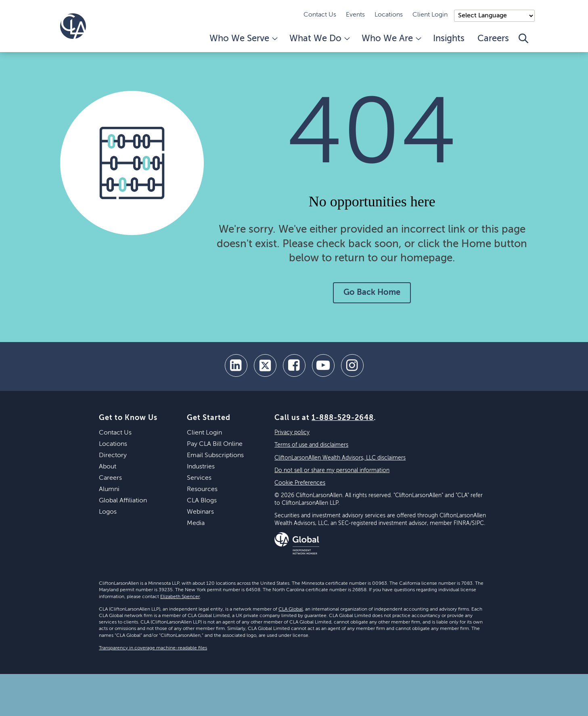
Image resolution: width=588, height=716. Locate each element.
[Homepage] (73, 26)
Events (355, 15)
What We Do (319, 39)
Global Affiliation (123, 501)
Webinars (200, 512)
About (108, 467)
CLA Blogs (202, 501)
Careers (493, 39)
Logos (108, 512)
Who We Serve (243, 39)
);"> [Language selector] (494, 16)
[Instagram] (352, 365)
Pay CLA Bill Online (215, 444)
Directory (113, 456)
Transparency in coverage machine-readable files (153, 648)
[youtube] (323, 365)
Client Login (430, 15)
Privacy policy (292, 433)
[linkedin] (236, 365)
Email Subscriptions (215, 456)
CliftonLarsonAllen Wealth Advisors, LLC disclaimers (340, 458)
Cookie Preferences (300, 483)
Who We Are (391, 39)
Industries (201, 467)
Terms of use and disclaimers (311, 445)
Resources (202, 489)
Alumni (109, 489)
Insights (449, 39)
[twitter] (265, 365)
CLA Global (291, 609)
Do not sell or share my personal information (332, 470)
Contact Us (320, 15)
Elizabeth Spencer (180, 597)
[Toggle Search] (523, 43)
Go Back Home (372, 293)
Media (196, 523)
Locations (389, 15)
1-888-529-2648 (343, 418)
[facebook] (294, 365)
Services (199, 478)
